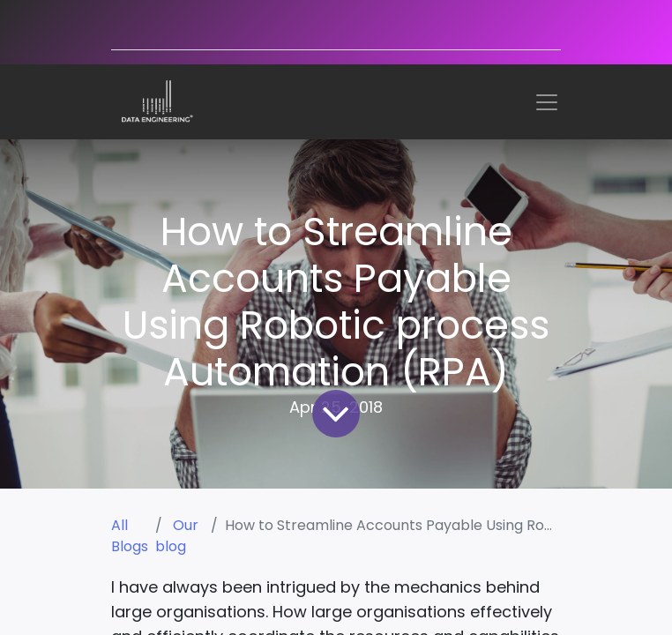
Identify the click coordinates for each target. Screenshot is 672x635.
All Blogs (130, 536)
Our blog (177, 536)
